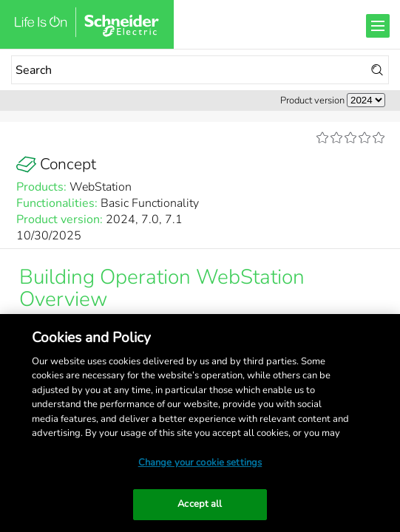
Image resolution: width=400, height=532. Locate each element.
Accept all (200, 504)
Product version (312, 100)
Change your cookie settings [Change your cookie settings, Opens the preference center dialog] (200, 463)
